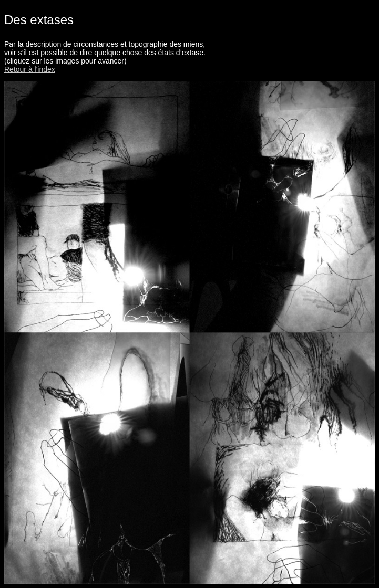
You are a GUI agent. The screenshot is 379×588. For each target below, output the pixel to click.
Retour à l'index (30, 69)
